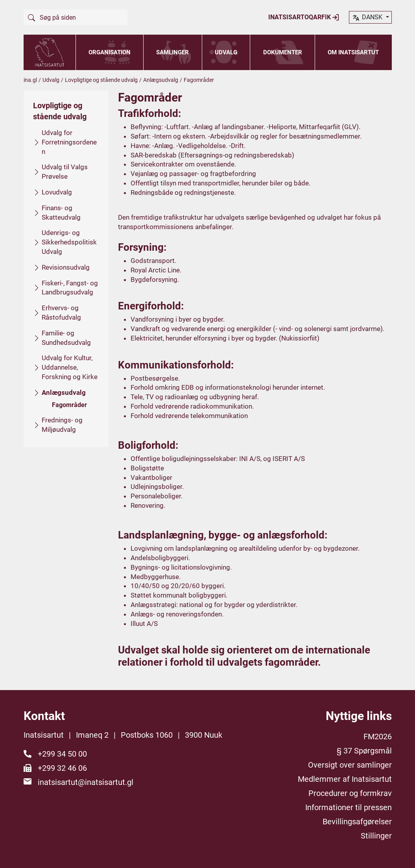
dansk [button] (368, 18)
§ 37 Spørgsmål (364, 751)
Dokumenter (283, 52)
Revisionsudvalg (66, 267)
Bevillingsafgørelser (357, 822)
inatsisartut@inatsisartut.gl (86, 782)
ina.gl (30, 80)
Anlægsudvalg (161, 80)
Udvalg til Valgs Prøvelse (65, 172)
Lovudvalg (57, 192)
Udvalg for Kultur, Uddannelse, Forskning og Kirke (70, 367)
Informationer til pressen (349, 807)
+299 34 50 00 (62, 754)
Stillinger (376, 836)
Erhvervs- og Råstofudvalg (61, 313)
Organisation (110, 52)
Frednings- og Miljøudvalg (62, 425)
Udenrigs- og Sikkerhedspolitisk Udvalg (69, 242)
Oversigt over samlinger (350, 765)
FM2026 (378, 737)
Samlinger (172, 52)
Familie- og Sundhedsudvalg (66, 337)
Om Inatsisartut (353, 52)
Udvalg (226, 52)
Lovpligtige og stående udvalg (101, 80)
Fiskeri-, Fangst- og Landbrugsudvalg (70, 287)
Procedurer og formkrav (350, 793)
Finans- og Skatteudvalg (61, 212)
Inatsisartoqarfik (304, 17)
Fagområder (69, 404)
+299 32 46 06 (62, 768)
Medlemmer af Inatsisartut (345, 779)
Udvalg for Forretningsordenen (69, 142)
